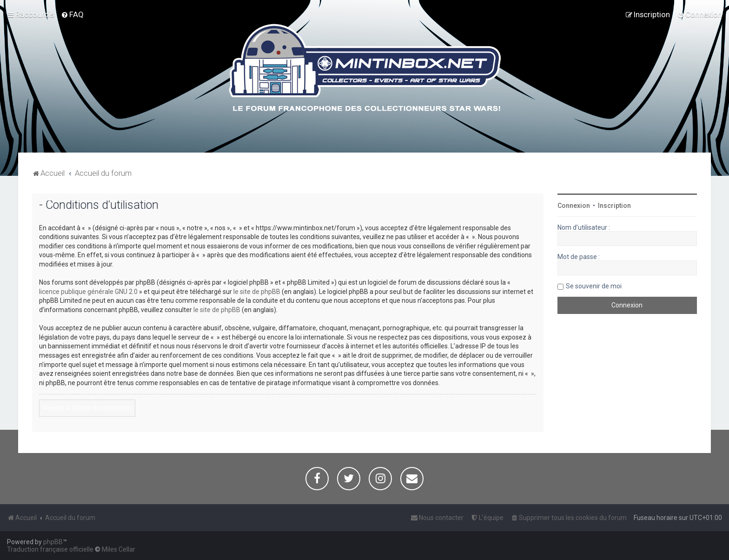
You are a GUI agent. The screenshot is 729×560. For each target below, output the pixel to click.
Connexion (574, 206)
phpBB (53, 542)
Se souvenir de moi (594, 286)
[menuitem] (72, 14)
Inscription (614, 206)
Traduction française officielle (50, 549)
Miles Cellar (119, 549)
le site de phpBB (257, 292)
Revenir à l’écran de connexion (87, 408)
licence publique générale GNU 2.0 (88, 292)
